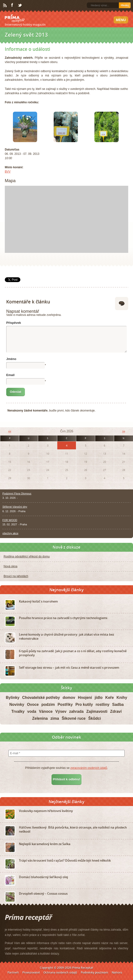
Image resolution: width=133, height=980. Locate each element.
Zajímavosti (97, 711)
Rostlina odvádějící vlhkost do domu (27, 557)
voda (32, 711)
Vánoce (46, 711)
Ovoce (33, 705)
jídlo (99, 698)
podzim (48, 705)
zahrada (76, 711)
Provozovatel (31, 972)
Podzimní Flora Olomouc (17, 493)
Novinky (17, 705)
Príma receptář (15, 18)
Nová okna (10, 566)
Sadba (118, 705)
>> (124, 431)
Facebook (12, 5)
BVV (8, 172)
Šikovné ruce (74, 718)
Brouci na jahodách (16, 576)
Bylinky (13, 698)
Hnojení (85, 698)
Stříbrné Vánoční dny (15, 507)
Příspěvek (14, 323)
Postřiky (65, 705)
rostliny (103, 705)
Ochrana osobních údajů (60, 972)
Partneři (13, 972)
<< (10, 431)
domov (69, 698)
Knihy (122, 698)
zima (55, 718)
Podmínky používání (94, 972)
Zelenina (40, 718)
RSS (5, 6)
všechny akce (10, 533)
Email (10, 375)
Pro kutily (84, 705)
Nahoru (117, 972)
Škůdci (94, 718)
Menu (121, 20)
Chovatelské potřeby (41, 698)
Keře (110, 698)
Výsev (61, 711)
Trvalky (18, 711)
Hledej (125, 5)
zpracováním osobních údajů (89, 768)
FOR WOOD (10, 520)
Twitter (20, 6)
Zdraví (116, 711)
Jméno (11, 359)
